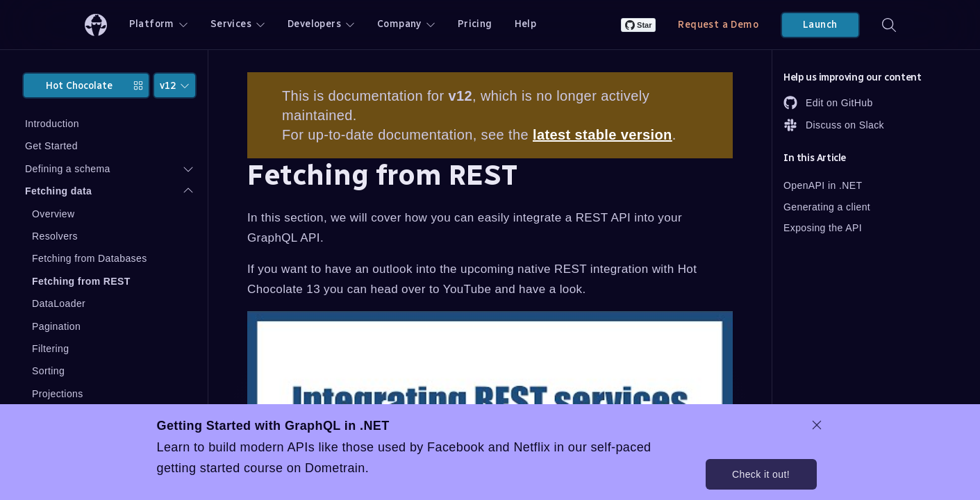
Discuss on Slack (834, 125)
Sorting (48, 371)
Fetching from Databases (90, 258)
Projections (58, 394)
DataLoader (59, 303)
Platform (159, 24)
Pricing (475, 24)
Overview (53, 214)
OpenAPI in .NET (823, 185)
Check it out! (761, 474)
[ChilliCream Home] (96, 25)
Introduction (52, 124)
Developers (321, 24)
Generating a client (827, 207)
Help (526, 24)
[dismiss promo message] (817, 425)
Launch (820, 25)
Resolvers (55, 236)
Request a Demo (718, 25)
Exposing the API (823, 228)
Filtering (50, 349)
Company (406, 24)
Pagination (56, 326)
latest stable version (603, 135)
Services (238, 24)
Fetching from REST (81, 281)
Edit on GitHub (828, 103)
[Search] (889, 25)
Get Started (51, 146)
